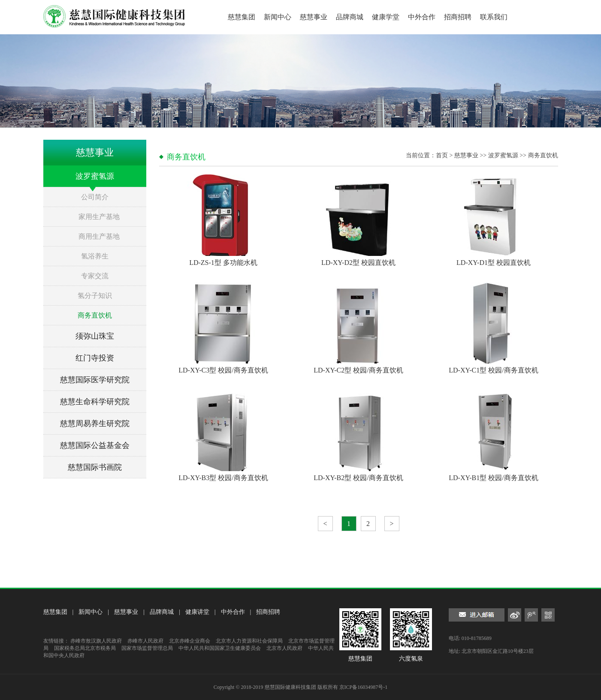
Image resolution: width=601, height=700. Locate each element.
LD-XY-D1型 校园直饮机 (494, 263)
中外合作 (422, 17)
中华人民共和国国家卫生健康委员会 (220, 648)
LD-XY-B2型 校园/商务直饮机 (358, 478)
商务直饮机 (95, 315)
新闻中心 (278, 17)
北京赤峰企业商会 (190, 641)
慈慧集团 (242, 17)
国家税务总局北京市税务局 (85, 648)
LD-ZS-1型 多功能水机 (223, 263)
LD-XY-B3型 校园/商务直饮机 (223, 478)
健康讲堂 (197, 612)
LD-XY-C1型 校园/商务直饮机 (493, 370)
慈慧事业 (314, 17)
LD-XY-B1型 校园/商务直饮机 (493, 478)
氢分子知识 (95, 296)
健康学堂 (386, 17)
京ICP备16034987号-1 (364, 687)
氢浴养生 (95, 256)
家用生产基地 (99, 217)
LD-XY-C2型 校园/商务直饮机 (358, 370)
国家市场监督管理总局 (147, 648)
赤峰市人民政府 (145, 641)
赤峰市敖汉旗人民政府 (96, 641)
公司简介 (95, 197)
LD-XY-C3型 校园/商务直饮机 (223, 370)
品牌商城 (350, 17)
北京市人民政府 (284, 648)
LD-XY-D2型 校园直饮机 (358, 263)
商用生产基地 (99, 236)
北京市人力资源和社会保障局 (249, 641)
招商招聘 (458, 17)
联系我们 (494, 17)
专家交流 (95, 276)
